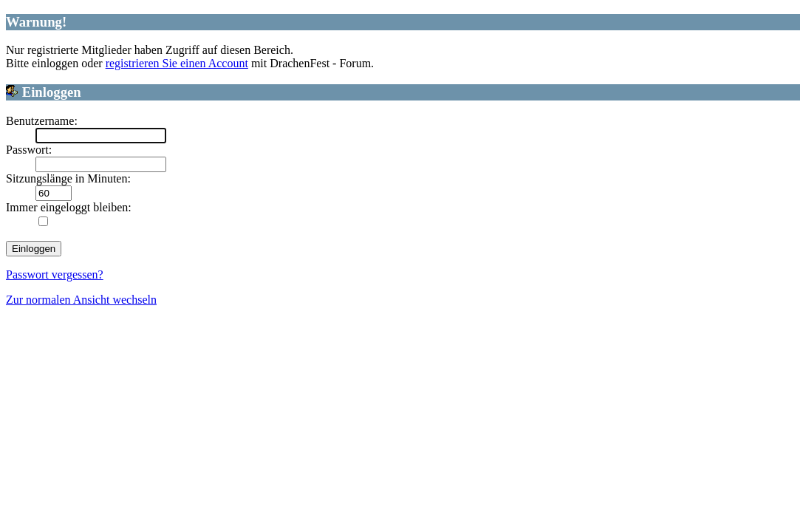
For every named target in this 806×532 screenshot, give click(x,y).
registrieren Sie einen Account (177, 63)
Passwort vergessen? (55, 274)
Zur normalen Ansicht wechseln (81, 300)
